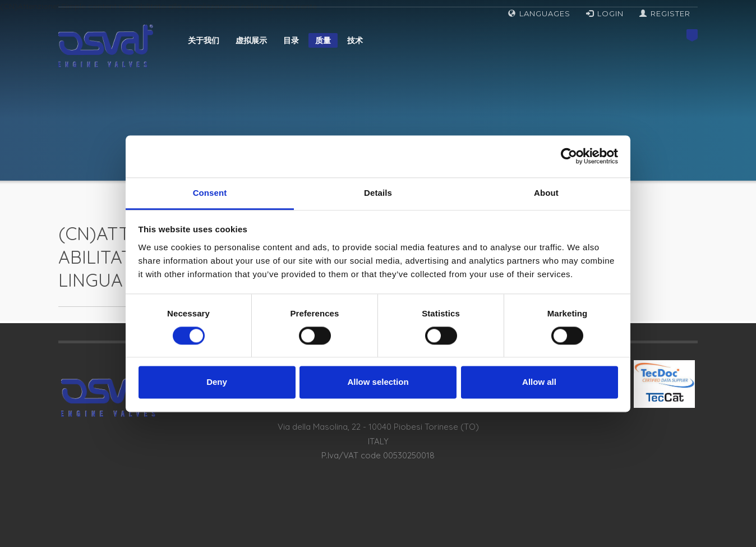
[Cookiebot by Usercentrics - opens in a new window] (569, 156)
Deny (217, 382)
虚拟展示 (251, 40)
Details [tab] (378, 193)
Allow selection (378, 382)
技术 (355, 40)
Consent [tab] (210, 193)
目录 (291, 40)
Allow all (539, 382)
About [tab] (546, 193)
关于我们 (204, 40)
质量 (323, 40)
